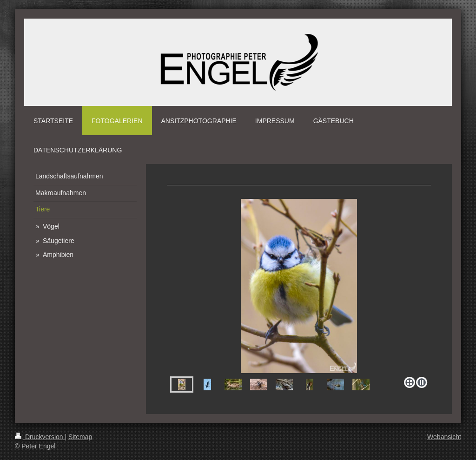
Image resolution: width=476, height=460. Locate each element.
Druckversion (40, 437)
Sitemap (80, 437)
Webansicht (444, 437)
